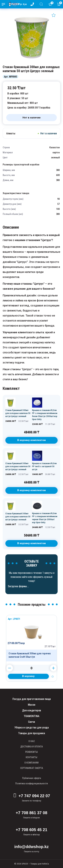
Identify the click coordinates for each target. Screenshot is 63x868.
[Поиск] (42, 4)
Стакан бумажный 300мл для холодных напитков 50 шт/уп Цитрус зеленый (18, 413)
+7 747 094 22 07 (32, 796)
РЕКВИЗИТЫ (32, 752)
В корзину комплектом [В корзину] (32, 440)
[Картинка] (32, 62)
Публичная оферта (32, 778)
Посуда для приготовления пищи (32, 699)
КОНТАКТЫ (32, 757)
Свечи (32, 722)
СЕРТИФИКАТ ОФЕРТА (32, 768)
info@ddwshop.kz (32, 847)
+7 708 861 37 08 (32, 813)
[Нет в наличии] (32, 118)
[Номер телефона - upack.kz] (33, 4)
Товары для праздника (32, 733)
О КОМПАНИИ (32, 763)
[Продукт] (32, 638)
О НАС (32, 741)
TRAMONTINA (32, 716)
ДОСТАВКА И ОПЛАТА (32, 747)
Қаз (25, 4)
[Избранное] (51, 4)
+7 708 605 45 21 (32, 830)
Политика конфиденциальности (32, 783)
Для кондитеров (32, 710)
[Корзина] (59, 4)
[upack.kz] (13, 4)
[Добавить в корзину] (28, 676)
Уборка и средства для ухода (32, 728)
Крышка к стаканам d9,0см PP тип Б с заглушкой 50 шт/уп (44, 466)
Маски (32, 705)
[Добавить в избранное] (54, 15)
